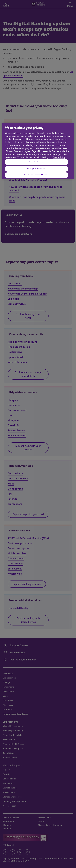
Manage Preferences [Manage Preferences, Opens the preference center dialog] (36, 169)
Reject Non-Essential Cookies (36, 175)
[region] (38, 151)
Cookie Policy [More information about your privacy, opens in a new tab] (59, 158)
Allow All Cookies (37, 162)
